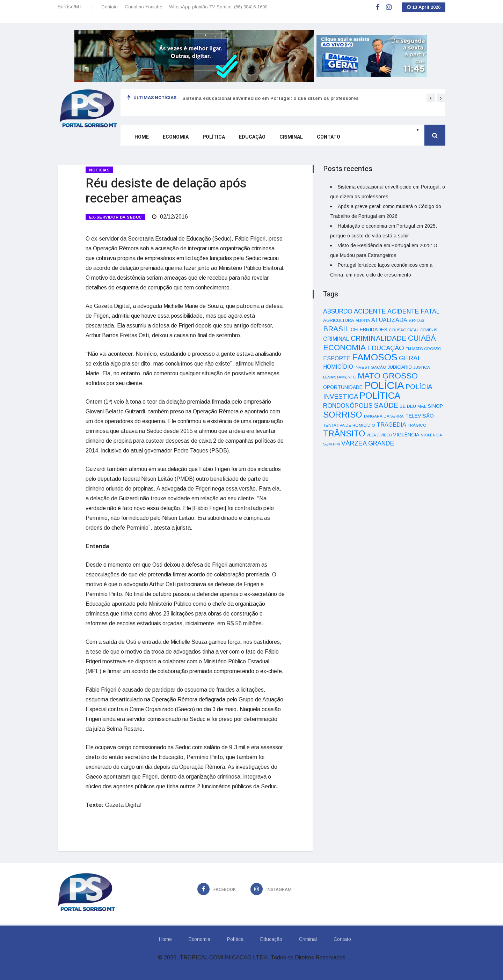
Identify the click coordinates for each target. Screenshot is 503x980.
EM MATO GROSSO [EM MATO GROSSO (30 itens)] (423, 349)
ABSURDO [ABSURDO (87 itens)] (338, 311)
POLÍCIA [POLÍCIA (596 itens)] (384, 385)
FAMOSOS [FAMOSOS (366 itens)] (375, 357)
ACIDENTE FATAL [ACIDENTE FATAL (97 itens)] (414, 311)
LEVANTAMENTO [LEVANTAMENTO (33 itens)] (340, 377)
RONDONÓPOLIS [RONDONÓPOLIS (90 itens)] (348, 406)
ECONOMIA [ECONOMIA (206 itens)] (344, 347)
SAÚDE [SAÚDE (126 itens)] (386, 405)
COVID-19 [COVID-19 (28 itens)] (429, 330)
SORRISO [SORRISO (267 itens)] (342, 415)
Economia (176, 137)
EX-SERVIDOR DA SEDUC (115, 217)
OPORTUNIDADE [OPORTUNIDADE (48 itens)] (343, 387)
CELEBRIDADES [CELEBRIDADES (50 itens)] (369, 330)
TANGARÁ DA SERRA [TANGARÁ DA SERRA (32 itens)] (384, 416)
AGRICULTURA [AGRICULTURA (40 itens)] (339, 320)
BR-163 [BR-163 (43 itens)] (416, 320)
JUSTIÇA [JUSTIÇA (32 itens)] (422, 367)
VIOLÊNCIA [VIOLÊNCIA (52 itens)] (406, 435)
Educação (252, 137)
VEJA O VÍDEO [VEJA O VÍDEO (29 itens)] (379, 435)
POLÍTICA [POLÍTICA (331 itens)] (380, 396)
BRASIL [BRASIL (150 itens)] (336, 329)
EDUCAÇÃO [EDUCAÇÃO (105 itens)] (386, 348)
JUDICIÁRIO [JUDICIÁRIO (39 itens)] (400, 367)
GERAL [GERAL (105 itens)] (410, 358)
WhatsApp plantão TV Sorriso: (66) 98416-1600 (218, 7)
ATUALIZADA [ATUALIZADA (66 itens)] (389, 320)
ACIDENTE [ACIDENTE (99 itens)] (370, 311)
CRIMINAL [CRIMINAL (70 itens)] (336, 339)
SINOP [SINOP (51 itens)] (435, 406)
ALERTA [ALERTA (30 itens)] (363, 320)
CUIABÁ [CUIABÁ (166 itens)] (422, 338)
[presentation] (431, 98)
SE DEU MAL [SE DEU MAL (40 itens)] (413, 406)
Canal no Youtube (143, 7)
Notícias (99, 170)
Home (142, 137)
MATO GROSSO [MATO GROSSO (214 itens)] (388, 376)
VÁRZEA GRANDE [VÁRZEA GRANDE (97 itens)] (368, 443)
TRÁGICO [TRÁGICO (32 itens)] (417, 425)
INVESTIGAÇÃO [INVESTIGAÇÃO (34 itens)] (370, 367)
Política (214, 137)
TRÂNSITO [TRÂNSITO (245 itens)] (344, 433)
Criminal (291, 137)
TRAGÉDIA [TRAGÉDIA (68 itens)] (391, 425)
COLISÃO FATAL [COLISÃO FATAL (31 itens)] (404, 330)
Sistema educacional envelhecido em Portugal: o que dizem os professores (271, 98)
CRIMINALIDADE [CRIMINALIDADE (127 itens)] (379, 338)
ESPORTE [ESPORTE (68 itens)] (337, 358)
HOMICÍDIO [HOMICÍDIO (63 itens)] (338, 367)
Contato (110, 7)
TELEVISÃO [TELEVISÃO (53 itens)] (420, 416)
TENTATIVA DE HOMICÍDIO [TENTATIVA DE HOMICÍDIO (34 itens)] (349, 425)
